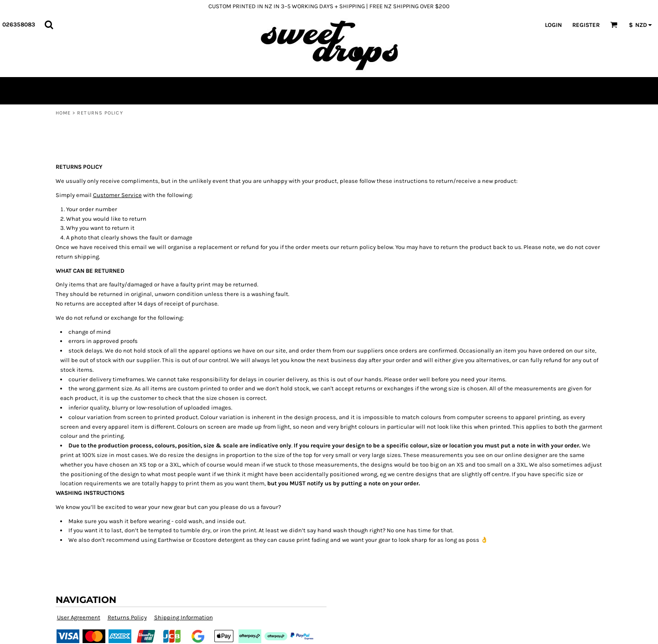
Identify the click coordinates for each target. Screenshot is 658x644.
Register (586, 25)
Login (553, 25)
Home (63, 113)
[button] (49, 25)
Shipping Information (184, 617)
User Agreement (79, 617)
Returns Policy (127, 617)
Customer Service (117, 195)
